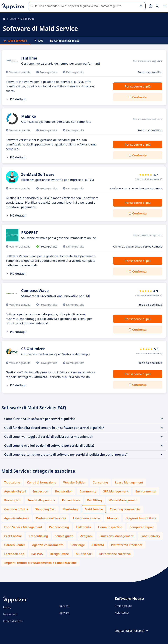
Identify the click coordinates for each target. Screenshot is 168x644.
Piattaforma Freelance (127, 545)
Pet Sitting (95, 500)
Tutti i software (15, 41)
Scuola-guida (64, 536)
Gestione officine (16, 509)
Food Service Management (23, 527)
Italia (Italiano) (137, 631)
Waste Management (123, 500)
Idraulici (113, 518)
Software (64, 613)
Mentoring (70, 509)
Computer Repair (142, 527)
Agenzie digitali (15, 491)
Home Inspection (110, 527)
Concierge (78, 545)
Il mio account (123, 606)
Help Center (122, 612)
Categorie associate (65, 41)
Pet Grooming (59, 527)
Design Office (59, 554)
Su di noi (64, 606)
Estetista (98, 545)
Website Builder (74, 482)
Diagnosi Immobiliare (141, 518)
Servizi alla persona (41, 500)
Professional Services (51, 518)
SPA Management (116, 491)
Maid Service (94, 509)
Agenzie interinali (17, 518)
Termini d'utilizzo (13, 621)
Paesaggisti (12, 500)
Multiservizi (84, 554)
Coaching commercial (125, 509)
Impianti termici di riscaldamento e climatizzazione (40, 563)
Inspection (41, 491)
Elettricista (83, 527)
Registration (64, 491)
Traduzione (12, 482)
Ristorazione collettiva (115, 554)
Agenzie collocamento (48, 545)
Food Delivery (150, 536)
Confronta (139, 97)
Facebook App (14, 554)
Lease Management (129, 482)
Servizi (13, 19)
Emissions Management (116, 536)
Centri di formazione (42, 482)
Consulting (100, 482)
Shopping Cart (45, 509)
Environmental (146, 491)
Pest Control (13, 536)
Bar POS (37, 554)
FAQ (38, 41)
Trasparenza (10, 614)
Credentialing (38, 536)
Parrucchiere (71, 500)
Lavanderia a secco (86, 518)
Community (88, 491)
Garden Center (15, 545)
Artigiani (86, 536)
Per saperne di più (138, 86)
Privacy (7, 607)
